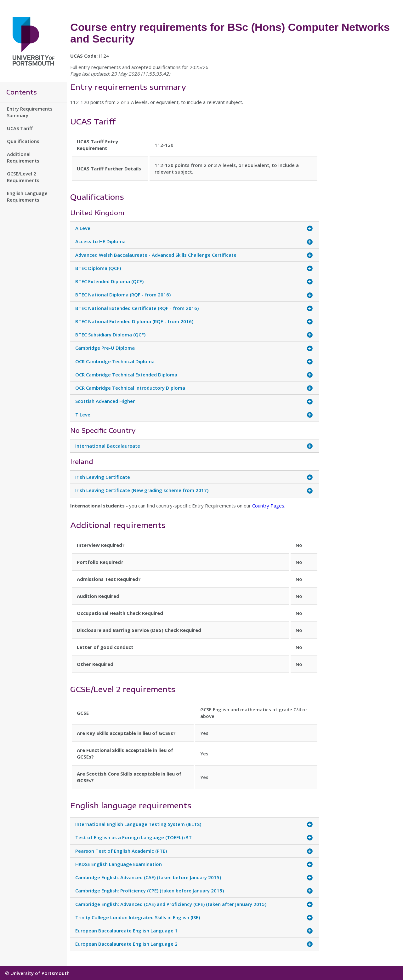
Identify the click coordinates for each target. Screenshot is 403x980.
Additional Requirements (23, 157)
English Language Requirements (27, 196)
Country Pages (268, 506)
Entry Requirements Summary (30, 112)
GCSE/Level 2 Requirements (23, 177)
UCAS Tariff (20, 128)
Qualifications (23, 141)
